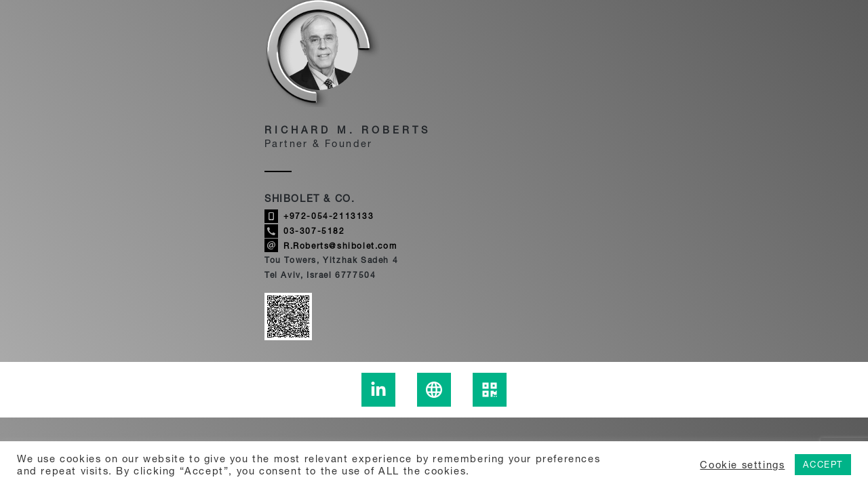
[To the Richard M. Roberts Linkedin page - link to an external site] (378, 390)
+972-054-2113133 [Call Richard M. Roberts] (319, 216)
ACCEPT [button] (823, 464)
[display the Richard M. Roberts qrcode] (490, 390)
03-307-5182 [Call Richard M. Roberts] (305, 231)
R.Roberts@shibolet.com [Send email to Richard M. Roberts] (331, 245)
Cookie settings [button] (742, 465)
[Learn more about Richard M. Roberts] (434, 390)
